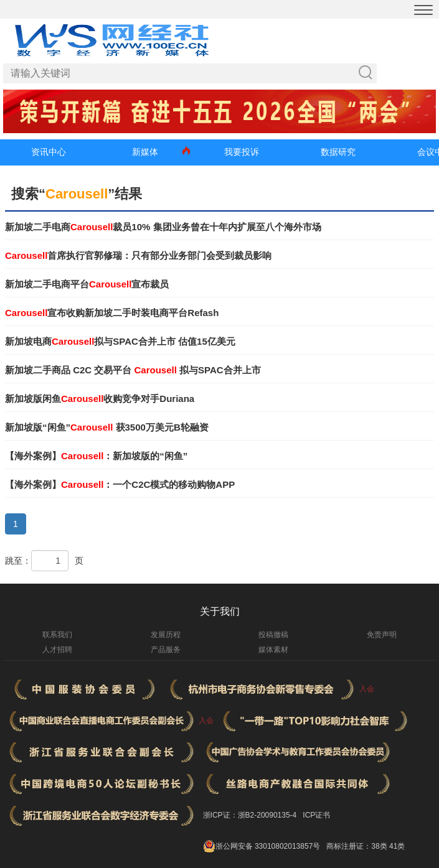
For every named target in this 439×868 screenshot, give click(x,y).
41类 (397, 846)
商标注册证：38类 (358, 846)
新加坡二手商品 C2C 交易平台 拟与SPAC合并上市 (133, 370)
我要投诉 (242, 152)
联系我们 (57, 635)
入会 (367, 689)
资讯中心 (49, 152)
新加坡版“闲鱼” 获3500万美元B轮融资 (107, 427)
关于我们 (220, 611)
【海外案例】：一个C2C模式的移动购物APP (120, 484)
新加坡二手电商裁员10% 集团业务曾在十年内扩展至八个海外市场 (163, 227)
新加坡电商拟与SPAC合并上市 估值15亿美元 (120, 341)
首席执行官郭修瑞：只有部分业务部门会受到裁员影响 (138, 255)
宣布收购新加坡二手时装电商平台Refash (112, 313)
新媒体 (145, 152)
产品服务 (166, 650)
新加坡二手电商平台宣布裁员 (87, 284)
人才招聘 (57, 650)
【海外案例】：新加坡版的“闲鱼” (96, 456)
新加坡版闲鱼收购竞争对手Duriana (100, 399)
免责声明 (382, 635)
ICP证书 (316, 815)
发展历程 (166, 635)
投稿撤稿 (273, 635)
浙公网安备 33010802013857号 (268, 846)
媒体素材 (273, 650)
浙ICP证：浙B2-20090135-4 (250, 815)
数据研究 (338, 152)
